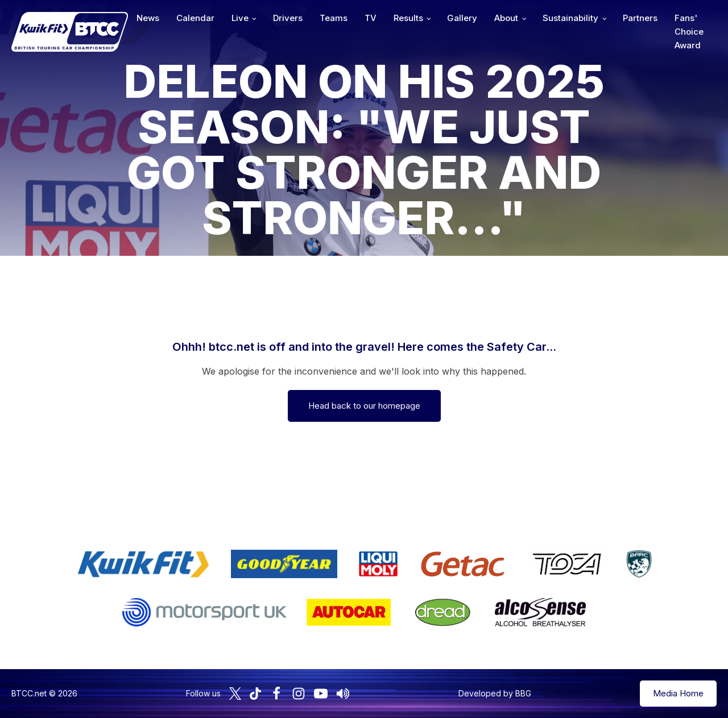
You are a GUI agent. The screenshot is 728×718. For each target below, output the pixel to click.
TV (371, 18)
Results (408, 18)
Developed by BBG (495, 693)
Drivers (288, 18)
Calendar (195, 18)
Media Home (678, 693)
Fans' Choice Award (689, 32)
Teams (334, 18)
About (506, 18)
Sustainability (570, 18)
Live (240, 18)
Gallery (462, 18)
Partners (640, 18)
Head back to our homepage (364, 406)
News (148, 18)
